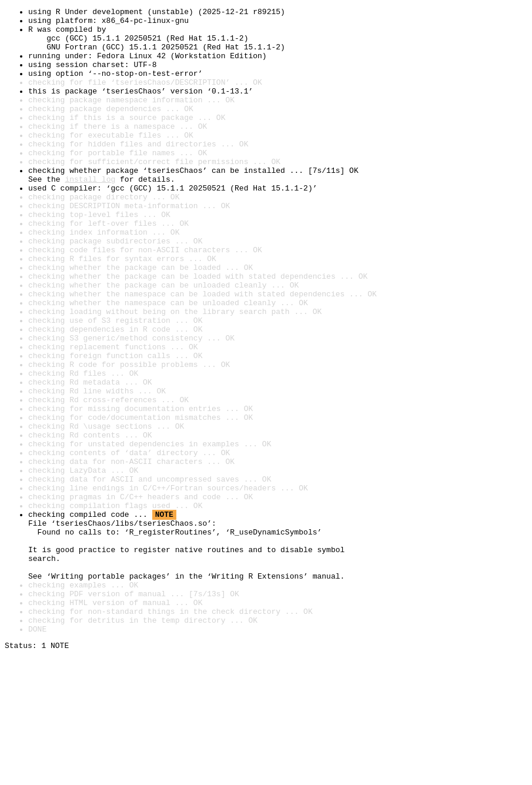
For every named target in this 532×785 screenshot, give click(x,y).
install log (90, 214)
